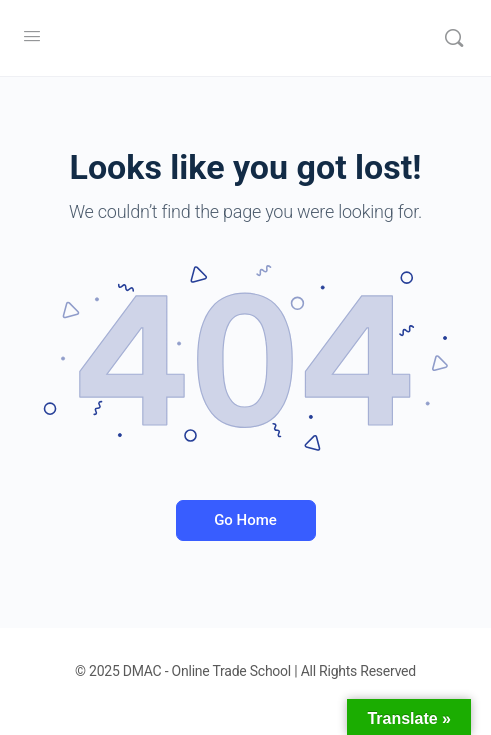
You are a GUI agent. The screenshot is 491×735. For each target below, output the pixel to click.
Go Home (245, 520)
